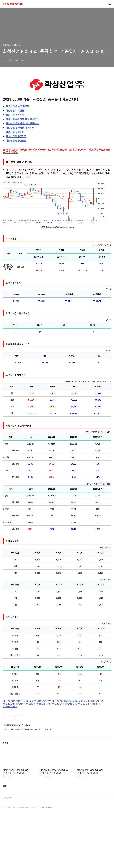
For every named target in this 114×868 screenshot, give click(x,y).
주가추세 (15, 115)
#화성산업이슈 (95, 704)
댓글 (5, 840)
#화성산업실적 (8, 704)
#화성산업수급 (69, 701)
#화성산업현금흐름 (70, 704)
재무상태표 (16, 136)
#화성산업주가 (31, 701)
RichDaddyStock (13, 4)
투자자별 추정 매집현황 (22, 119)
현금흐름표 (16, 140)
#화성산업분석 (83, 704)
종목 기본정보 (18, 106)
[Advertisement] (57, 736)
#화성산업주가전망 (44, 701)
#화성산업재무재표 (44, 704)
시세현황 (15, 110)
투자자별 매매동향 (20, 128)
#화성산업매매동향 (97, 701)
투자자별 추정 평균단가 (22, 123)
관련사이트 (7, 852)
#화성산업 (7, 701)
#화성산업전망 (57, 701)
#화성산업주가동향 (10, 706)
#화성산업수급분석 (82, 701)
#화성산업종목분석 (18, 701)
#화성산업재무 (31, 704)
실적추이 (15, 132)
